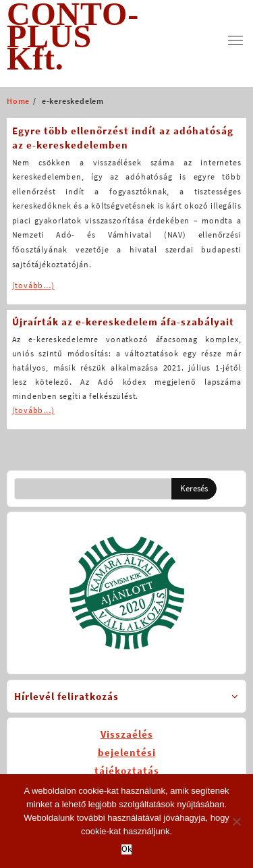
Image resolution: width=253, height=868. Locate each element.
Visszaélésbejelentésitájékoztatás (127, 752)
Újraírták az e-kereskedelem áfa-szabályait (123, 322)
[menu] (235, 40)
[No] (236, 821)
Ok (126, 849)
